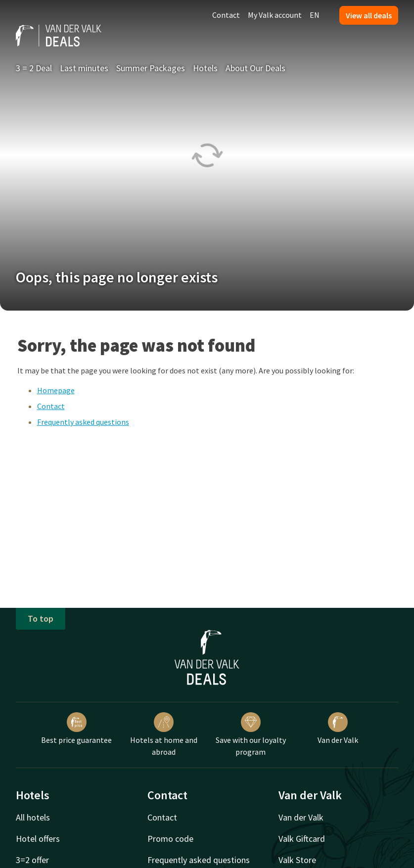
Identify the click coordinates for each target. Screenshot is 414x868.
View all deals (369, 15)
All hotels (33, 817)
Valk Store (297, 860)
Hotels (205, 68)
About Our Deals (255, 68)
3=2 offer (32, 860)
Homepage (56, 390)
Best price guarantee (76, 729)
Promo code (170, 839)
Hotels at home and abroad (164, 734)
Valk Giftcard (302, 839)
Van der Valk (338, 729)
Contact (226, 15)
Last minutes (84, 68)
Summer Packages (151, 68)
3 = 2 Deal (34, 68)
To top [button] (41, 618)
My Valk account (275, 15)
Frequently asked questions (83, 422)
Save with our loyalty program (251, 734)
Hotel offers (38, 839)
